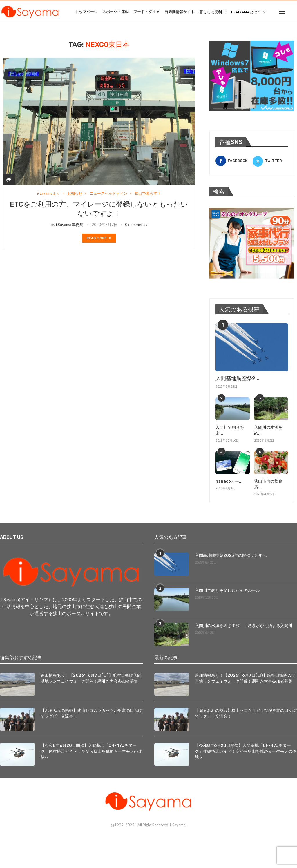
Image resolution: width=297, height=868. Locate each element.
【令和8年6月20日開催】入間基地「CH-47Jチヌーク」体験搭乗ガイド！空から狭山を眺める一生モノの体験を (91, 752)
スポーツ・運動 (116, 12)
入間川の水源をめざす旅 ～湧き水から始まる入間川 (244, 626)
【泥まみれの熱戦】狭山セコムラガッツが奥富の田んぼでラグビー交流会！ (91, 714)
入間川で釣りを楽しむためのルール (227, 591)
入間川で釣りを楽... (230, 431)
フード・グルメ (147, 12)
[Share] (9, 180)
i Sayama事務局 (70, 225)
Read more (99, 239)
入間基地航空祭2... (238, 379)
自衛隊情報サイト (180, 12)
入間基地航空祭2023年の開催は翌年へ (231, 556)
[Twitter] (270, 161)
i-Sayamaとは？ (246, 12)
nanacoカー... (229, 482)
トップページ (86, 12)
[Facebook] (233, 161)
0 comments (136, 225)
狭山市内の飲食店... (268, 485)
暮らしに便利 (211, 12)
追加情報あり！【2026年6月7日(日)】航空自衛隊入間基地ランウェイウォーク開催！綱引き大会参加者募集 (91, 679)
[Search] (294, 12)
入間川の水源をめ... (268, 431)
